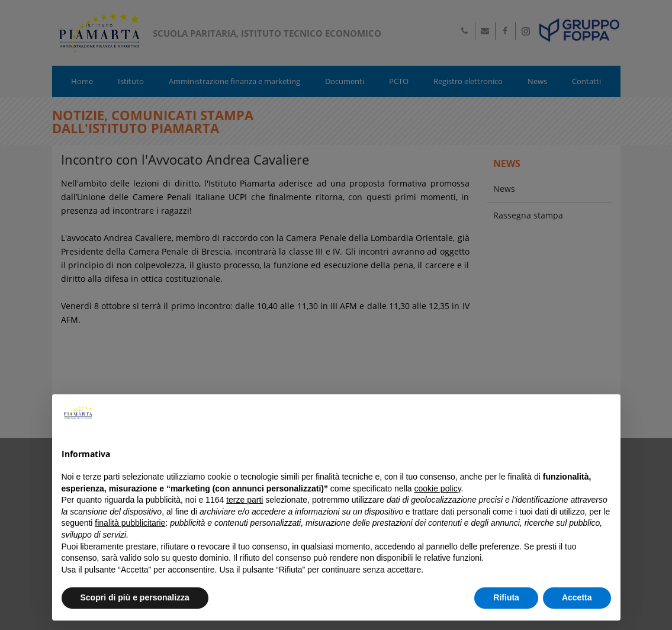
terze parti (245, 500)
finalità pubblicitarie (130, 523)
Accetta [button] (577, 597)
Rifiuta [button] (506, 597)
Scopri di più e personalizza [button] (135, 597)
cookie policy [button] (437, 488)
